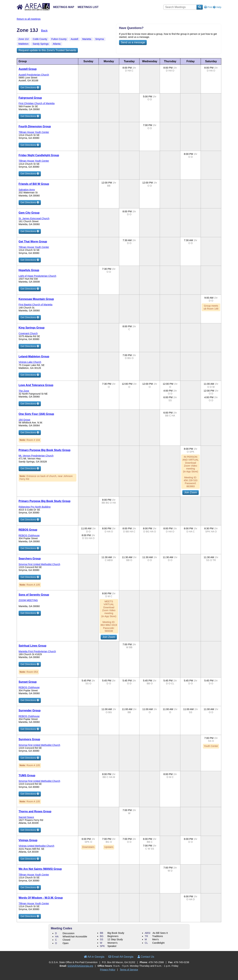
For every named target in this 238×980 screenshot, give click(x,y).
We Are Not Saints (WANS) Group (40, 869)
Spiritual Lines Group (32, 646)
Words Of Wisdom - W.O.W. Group (41, 898)
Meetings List (88, 7)
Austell (74, 39)
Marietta (87, 39)
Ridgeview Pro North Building (35, 507)
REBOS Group (28, 530)
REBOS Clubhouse (29, 535)
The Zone (24, 391)
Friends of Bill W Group (34, 184)
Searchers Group (30, 559)
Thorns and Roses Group (35, 811)
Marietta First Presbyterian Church (37, 651)
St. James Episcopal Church (34, 218)
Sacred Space (26, 817)
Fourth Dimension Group (35, 126)
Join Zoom (191, 492)
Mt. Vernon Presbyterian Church (36, 456)
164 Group (24, 420)
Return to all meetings (29, 19)
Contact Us (146, 957)
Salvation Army (27, 190)
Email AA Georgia (121, 957)
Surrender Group (30, 710)
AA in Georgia (94, 957)
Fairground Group (30, 98)
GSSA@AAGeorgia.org (80, 966)
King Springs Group (32, 328)
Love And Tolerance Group (36, 385)
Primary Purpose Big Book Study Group (44, 450)
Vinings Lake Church (30, 362)
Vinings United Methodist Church (36, 846)
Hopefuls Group (29, 270)
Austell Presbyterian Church (34, 75)
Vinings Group (28, 840)
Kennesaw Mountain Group (36, 299)
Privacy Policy (108, 970)
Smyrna (100, 39)
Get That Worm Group (33, 242)
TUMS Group (27, 775)
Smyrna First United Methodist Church (39, 564)
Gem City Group (29, 213)
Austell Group (28, 69)
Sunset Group (28, 682)
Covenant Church (28, 333)
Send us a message (133, 42)
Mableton (23, 44)
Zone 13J (24, 39)
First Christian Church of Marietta (37, 103)
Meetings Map (64, 7)
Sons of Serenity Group (34, 595)
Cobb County (40, 39)
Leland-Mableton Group (34, 356)
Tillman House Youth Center (34, 132)
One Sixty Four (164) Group (36, 414)
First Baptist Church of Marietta (35, 305)
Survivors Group (29, 739)
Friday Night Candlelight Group (39, 155)
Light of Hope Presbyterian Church (37, 276)
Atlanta (57, 44)
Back (44, 31)
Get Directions (30, 87)
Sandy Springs (41, 44)
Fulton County (59, 39)
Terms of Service (129, 970)
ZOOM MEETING (28, 600)
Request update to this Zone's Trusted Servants (47, 50)
